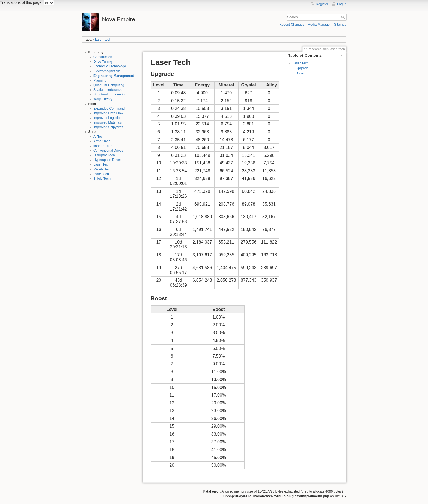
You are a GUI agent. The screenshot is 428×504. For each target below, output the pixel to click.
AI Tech (99, 137)
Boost (300, 73)
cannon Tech (103, 146)
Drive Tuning (103, 62)
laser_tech (103, 40)
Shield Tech (102, 179)
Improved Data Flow (108, 113)
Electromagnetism (107, 71)
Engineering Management (114, 76)
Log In (342, 4)
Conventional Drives (108, 151)
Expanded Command (109, 109)
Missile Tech (102, 169)
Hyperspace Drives (107, 160)
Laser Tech (102, 164)
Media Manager (319, 25)
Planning (100, 80)
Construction (103, 57)
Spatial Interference (108, 90)
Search (344, 17)
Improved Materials (108, 122)
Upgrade (302, 68)
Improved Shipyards (108, 127)
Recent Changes (292, 25)
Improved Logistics (107, 118)
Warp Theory (103, 99)
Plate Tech (101, 174)
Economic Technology (110, 66)
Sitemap (340, 25)
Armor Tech (102, 141)
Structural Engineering (110, 94)
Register (322, 4)
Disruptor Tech (104, 155)
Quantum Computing (109, 85)
